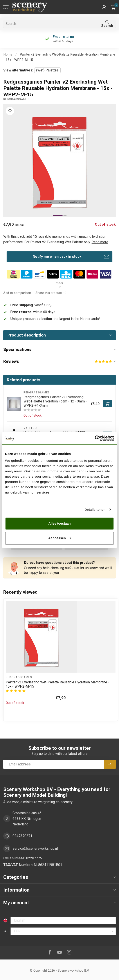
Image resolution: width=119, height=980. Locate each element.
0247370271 (22, 836)
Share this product (51, 293)
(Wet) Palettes (47, 70)
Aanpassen (60, 538)
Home (8, 54)
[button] (104, 7)
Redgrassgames (16, 99)
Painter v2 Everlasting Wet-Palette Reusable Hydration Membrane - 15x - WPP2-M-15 (58, 684)
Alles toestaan (59, 523)
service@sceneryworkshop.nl (35, 848)
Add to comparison (17, 293)
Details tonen (95, 510)
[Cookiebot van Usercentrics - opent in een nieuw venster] (95, 438)
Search (107, 24)
